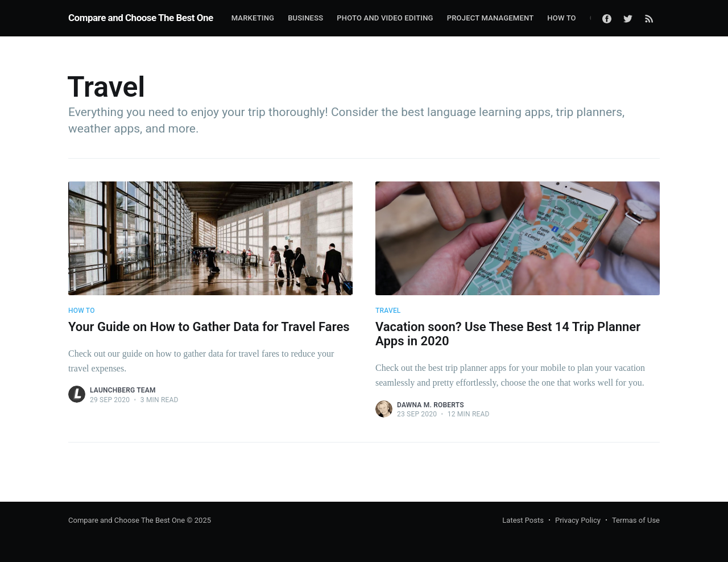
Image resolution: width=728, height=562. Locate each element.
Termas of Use (636, 520)
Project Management (491, 18)
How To (561, 18)
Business (305, 18)
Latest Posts (523, 520)
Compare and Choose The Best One (141, 18)
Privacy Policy (578, 520)
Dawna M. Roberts (431, 405)
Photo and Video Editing (385, 18)
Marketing (253, 18)
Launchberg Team (123, 390)
